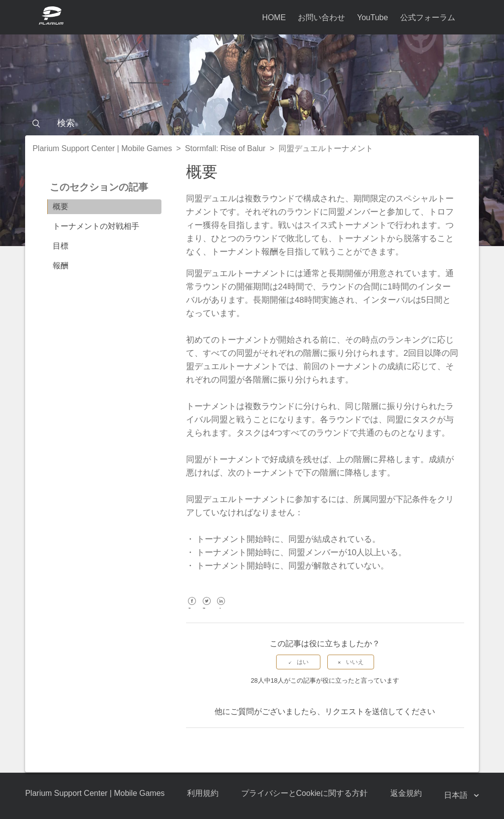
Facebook (192, 608)
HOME (274, 17)
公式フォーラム (428, 17)
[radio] (298, 662)
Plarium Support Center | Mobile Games (102, 148)
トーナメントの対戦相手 (96, 226)
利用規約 (203, 793)
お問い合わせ (321, 17)
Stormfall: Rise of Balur (225, 148)
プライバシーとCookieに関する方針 (305, 793)
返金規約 (406, 793)
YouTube (372, 17)
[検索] (252, 123)
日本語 (457, 795)
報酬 (61, 266)
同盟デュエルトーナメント (326, 148)
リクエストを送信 (356, 711)
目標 (61, 246)
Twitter (206, 608)
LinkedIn (221, 608)
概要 (61, 206)
